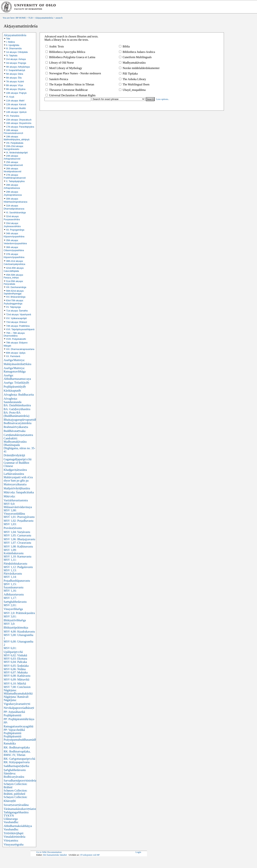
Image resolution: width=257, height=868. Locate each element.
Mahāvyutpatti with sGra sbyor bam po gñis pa (18, 479)
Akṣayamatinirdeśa (44, 18)
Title (8, 39)
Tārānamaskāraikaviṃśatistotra (22, 809)
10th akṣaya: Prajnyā (16, 93)
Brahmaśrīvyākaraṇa (16, 427)
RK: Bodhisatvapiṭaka (17, 747)
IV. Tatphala (12, 56)
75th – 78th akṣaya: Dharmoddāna (14, 334)
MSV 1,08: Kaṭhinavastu (18, 546)
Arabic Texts (55, 46)
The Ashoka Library (133, 79)
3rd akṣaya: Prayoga (16, 63)
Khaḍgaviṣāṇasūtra (15, 470)
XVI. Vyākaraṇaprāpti (16, 318)
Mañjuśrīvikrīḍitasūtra (17, 488)
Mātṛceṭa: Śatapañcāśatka (19, 492)
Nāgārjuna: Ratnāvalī (16, 697)
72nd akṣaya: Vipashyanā (18, 315)
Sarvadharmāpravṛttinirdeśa (20, 781)
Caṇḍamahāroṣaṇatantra (18, 435)
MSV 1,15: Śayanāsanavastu (13, 586)
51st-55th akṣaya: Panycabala (13, 283)
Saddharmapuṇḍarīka (16, 766)
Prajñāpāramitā (12, 736)
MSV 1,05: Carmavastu (17, 535)
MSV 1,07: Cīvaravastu (17, 543)
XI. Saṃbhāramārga (16, 213)
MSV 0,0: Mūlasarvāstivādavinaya (18, 505)
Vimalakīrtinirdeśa (14, 837)
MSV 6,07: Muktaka (16, 672)
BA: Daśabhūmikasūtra (17, 405)
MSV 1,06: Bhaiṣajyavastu (19, 539)
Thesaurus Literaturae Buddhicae (67, 90)
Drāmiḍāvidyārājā (14, 455)
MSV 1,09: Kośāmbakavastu (14, 552)
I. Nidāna (10, 42)
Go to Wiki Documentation (49, 852)
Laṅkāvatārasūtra (14, 474)
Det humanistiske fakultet (55, 855)
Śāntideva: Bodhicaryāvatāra (14, 775)
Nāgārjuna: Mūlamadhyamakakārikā (18, 692)
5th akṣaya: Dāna (14, 74)
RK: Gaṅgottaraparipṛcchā (19, 759)
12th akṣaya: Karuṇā (16, 104)
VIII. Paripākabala (15, 143)
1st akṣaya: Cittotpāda (17, 52)
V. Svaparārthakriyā (15, 70)
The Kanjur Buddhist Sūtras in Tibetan (70, 84)
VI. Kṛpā (10, 97)
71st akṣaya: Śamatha (17, 311)
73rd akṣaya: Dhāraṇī (16, 322)
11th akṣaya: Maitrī (15, 101)
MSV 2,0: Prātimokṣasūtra (19, 613)
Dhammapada (12, 445)
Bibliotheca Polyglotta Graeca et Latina (70, 57)
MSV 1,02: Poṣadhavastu (19, 521)
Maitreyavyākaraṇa (15, 484)
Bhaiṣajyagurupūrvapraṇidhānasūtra (25, 420)
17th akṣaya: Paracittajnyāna (20, 127)
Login (138, 852)
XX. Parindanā (13, 356)
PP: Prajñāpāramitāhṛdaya (19, 719)
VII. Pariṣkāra (13, 116)
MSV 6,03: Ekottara (15, 659)
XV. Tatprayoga (13, 307)
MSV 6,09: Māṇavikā (16, 679)
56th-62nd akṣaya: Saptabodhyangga (14, 292)
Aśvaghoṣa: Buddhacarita (19, 395)
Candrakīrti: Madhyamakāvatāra (15, 440)
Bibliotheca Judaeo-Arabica (137, 52)
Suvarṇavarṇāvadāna (16, 805)
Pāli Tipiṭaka (128, 73)
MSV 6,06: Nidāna (15, 669)
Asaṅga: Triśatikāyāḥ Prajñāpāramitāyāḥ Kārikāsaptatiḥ (16, 387)
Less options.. (163, 99)
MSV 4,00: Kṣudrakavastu (19, 632)
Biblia (124, 46)
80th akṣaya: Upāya (16, 353)
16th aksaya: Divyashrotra (19, 123)
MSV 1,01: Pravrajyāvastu (19, 517)
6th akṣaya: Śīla (14, 78)
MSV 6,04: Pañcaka (15, 662)
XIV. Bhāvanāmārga (16, 297)
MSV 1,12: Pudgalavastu (18, 567)
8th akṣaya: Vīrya (14, 85)
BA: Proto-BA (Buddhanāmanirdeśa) (16, 414)
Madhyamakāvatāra (132, 63)
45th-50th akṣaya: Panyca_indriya (13, 276)
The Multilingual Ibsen (134, 84)
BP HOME (21, 18)
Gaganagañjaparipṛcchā (18, 459)
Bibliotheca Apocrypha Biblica (65, 52)
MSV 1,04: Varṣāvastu (17, 532)
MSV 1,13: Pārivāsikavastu (13, 572)
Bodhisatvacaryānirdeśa (18, 423)
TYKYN (9, 816)
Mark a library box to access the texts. (66, 40)
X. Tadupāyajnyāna (15, 181)
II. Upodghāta (13, 45)
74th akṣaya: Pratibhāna (18, 326)
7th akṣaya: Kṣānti (15, 82)
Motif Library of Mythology (64, 68)
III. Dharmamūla (14, 49)
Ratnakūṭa (10, 743)
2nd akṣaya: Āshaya (16, 59)
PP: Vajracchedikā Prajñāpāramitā (14, 731)
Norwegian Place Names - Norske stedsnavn (73, 73)
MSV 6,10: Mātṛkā (15, 683)
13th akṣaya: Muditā (16, 108)
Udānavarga (11, 819)
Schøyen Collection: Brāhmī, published (15, 792)
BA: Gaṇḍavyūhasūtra (17, 409)
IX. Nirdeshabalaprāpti (17, 153)
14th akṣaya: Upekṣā (16, 112)
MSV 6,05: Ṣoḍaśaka (16, 666)
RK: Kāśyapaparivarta (17, 762)
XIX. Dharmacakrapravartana (20, 349)
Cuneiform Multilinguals (135, 57)
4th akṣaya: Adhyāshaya (18, 67)
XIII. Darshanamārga (16, 287)
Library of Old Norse (60, 63)
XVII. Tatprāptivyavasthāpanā (20, 329)
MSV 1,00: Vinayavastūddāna (14, 512)
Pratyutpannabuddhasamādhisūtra (23, 740)
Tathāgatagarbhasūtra (16, 812)
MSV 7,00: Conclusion (17, 687)
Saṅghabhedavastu (15, 770)
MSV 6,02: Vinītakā (15, 655)
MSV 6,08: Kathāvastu (17, 676)
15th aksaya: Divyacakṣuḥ (19, 120)
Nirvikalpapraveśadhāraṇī (19, 708)
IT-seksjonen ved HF (90, 855)
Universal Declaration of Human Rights (70, 95)
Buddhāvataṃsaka (15, 431)
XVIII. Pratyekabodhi (16, 339)
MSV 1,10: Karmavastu (17, 556)
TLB (30, 18)
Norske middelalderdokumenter (139, 68)
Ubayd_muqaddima (132, 90)
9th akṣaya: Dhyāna (16, 89)
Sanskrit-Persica (57, 79)
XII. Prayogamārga (15, 230)
